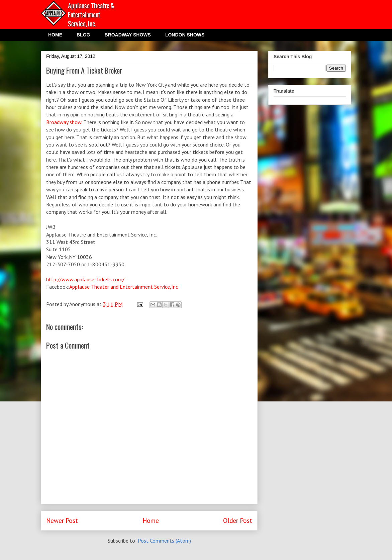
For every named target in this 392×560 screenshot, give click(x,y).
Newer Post (62, 520)
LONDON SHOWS (185, 35)
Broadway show (64, 122)
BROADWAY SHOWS (127, 35)
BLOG (83, 35)
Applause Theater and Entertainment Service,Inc (124, 287)
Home (151, 520)
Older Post (238, 520)
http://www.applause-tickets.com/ (85, 279)
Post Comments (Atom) (164, 541)
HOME (55, 35)
